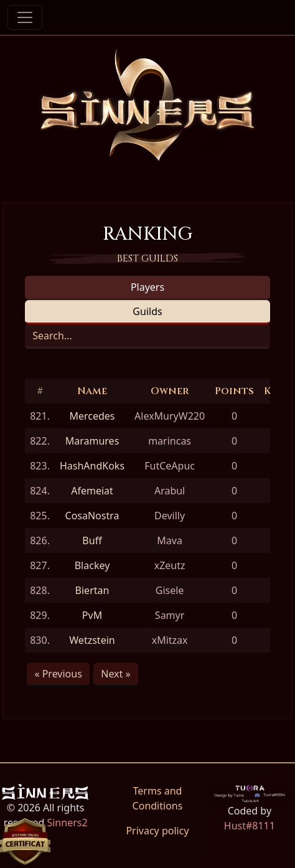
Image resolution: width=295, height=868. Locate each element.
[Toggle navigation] (25, 17)
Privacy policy (157, 831)
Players (147, 287)
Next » (115, 674)
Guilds (147, 311)
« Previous (58, 674)
